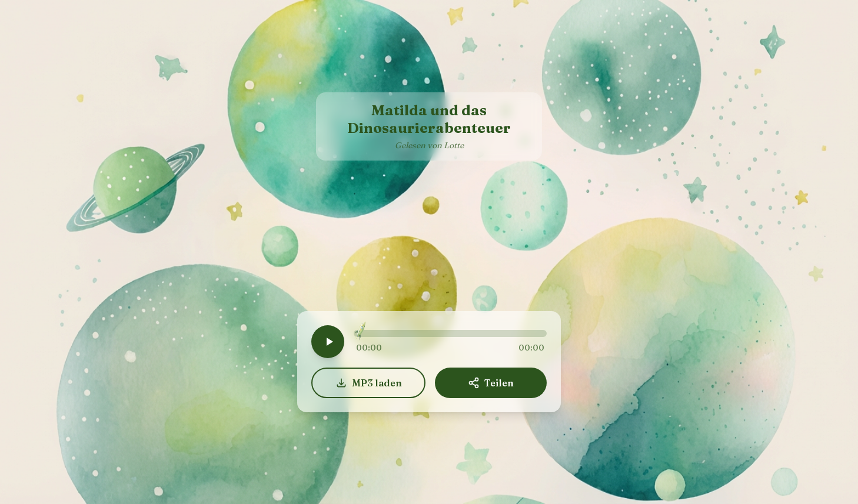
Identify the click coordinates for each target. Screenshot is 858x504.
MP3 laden (369, 383)
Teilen (491, 383)
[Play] (328, 342)
